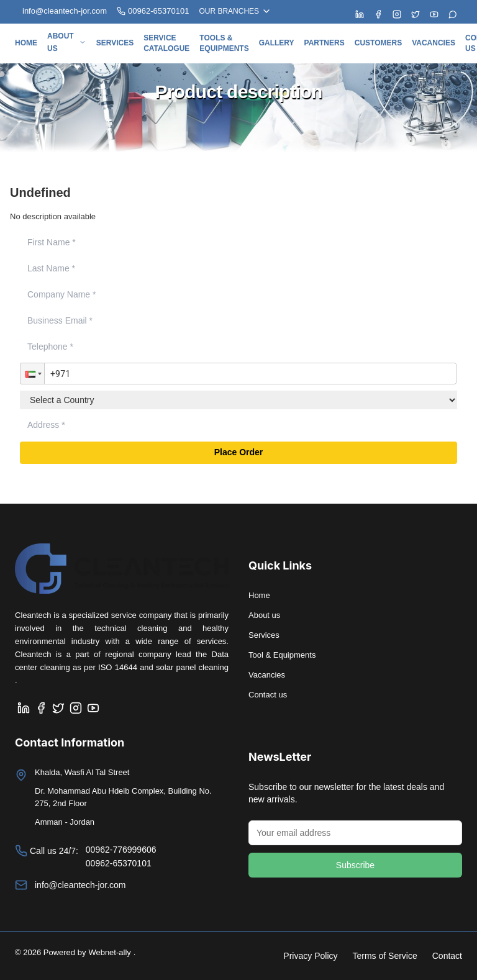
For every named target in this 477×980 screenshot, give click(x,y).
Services (115, 43)
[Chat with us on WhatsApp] (453, 14)
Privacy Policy (310, 956)
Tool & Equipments (282, 655)
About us (67, 42)
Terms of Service (385, 956)
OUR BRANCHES (235, 11)
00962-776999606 (121, 850)
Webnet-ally (109, 952)
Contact (447, 956)
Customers (378, 43)
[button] (32, 374)
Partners (325, 43)
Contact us (268, 695)
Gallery (277, 43)
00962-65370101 (153, 11)
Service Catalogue (166, 43)
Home (26, 43)
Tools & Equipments (224, 43)
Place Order (239, 453)
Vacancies (434, 43)
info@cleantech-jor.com (80, 885)
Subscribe (355, 865)
